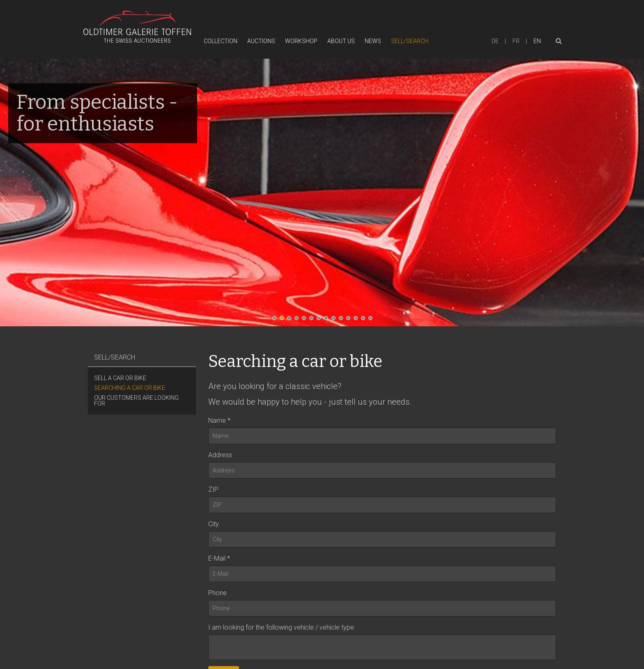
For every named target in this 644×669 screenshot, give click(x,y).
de (495, 41)
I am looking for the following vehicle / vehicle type (281, 627)
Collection (221, 41)
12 (358, 320)
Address (220, 455)
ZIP (213, 489)
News (373, 41)
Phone (217, 593)
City (214, 524)
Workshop (301, 41)
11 (350, 320)
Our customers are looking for (136, 401)
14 (373, 320)
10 (343, 320)
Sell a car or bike (120, 378)
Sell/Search (410, 41)
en (537, 41)
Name (217, 420)
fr (516, 41)
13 (365, 320)
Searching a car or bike (130, 388)
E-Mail (217, 558)
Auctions (261, 41)
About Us (341, 41)
